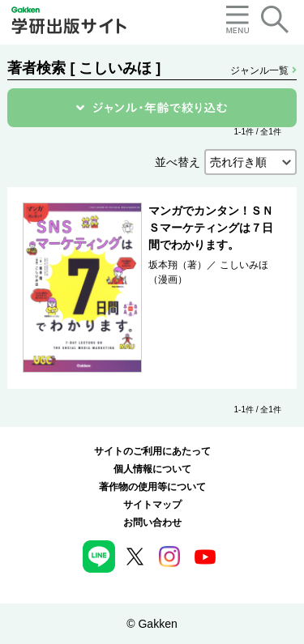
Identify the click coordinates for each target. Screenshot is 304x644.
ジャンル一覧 (263, 70)
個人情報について (152, 469)
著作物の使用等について (152, 487)
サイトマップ (152, 505)
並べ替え (178, 162)
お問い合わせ (152, 522)
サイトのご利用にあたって (152, 451)
